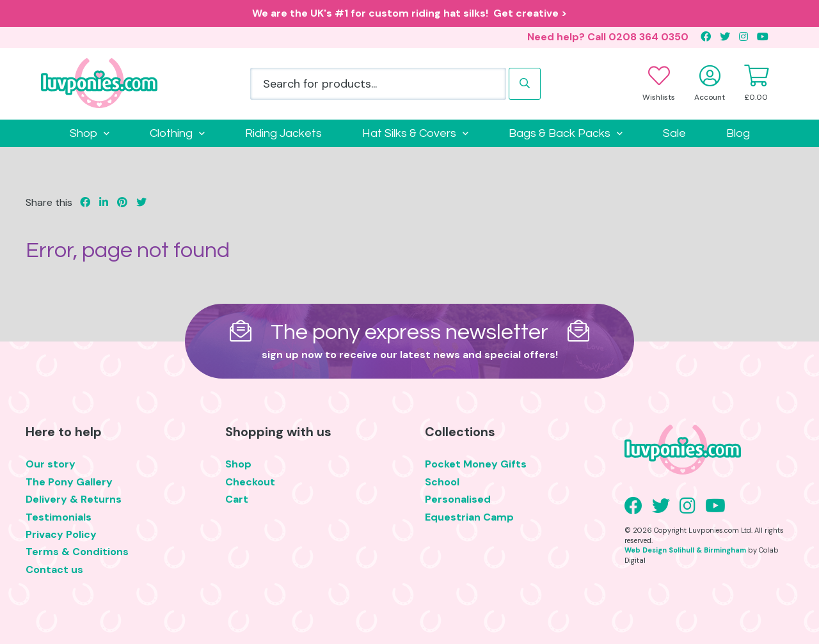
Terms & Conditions (77, 552)
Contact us (54, 569)
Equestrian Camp (469, 517)
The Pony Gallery (69, 482)
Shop (83, 133)
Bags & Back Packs (560, 133)
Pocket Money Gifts (476, 464)
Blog (738, 133)
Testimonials (59, 517)
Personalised (458, 499)
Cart (237, 499)
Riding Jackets (283, 133)
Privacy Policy (61, 534)
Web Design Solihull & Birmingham (685, 550)
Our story (51, 464)
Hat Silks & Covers (409, 133)
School (442, 482)
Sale (674, 133)
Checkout (250, 482)
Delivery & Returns (74, 499)
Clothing (171, 133)
